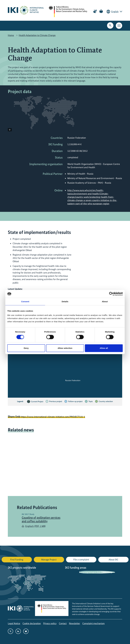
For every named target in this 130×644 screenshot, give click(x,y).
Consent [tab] (25, 301)
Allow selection (65, 348)
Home (11, 35)
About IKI (113, 560)
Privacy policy (50, 623)
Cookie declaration (32, 623)
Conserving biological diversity (91, 572)
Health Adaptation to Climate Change (37, 35)
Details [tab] (65, 301)
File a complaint (81, 560)
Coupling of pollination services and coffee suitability (41, 519)
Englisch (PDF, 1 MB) (35, 526)
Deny (26, 348)
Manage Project (49, 560)
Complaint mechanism (94, 623)
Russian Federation (73, 380)
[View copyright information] (10, 130)
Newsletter (74, 623)
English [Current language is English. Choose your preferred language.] (115, 11)
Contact (63, 623)
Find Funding (17, 560)
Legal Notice (14, 623)
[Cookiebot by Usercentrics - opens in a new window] (111, 294)
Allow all (104, 348)
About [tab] (105, 301)
